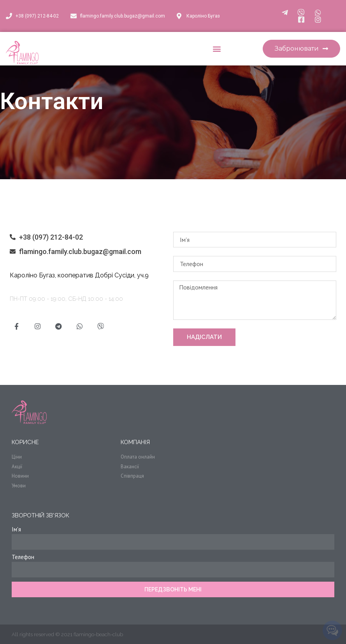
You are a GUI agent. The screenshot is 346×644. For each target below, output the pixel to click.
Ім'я (16, 529)
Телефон (23, 557)
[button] (217, 49)
